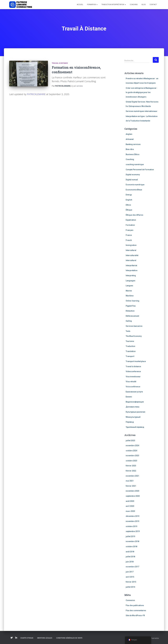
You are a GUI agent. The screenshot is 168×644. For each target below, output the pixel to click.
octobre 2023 (131, 461)
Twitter (12, 638)
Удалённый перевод (135, 427)
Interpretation (132, 270)
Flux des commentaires (136, 611)
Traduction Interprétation (114, 5)
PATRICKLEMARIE (36, 94)
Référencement (132, 316)
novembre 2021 (132, 476)
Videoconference (133, 371)
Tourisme (130, 341)
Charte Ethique (27, 638)
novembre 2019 (132, 521)
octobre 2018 (131, 547)
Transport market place (136, 361)
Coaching (134, 5)
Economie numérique (135, 185)
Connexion (130, 600)
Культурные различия (135, 412)
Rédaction (130, 311)
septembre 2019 (133, 531)
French (129, 240)
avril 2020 (130, 506)
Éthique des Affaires (134, 215)
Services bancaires (134, 326)
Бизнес (129, 397)
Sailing (129, 321)
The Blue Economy (134, 336)
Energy (129, 195)
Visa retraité (131, 382)
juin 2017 (130, 572)
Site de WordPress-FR (135, 615)
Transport (130, 356)
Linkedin (16, 638)
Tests (128, 331)
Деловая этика (132, 407)
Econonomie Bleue (134, 190)
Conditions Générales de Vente (69, 638)
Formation (92, 5)
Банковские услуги (134, 392)
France (129, 235)
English (129, 200)
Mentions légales (45, 638)
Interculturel (131, 260)
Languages (131, 281)
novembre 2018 (132, 541)
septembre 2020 (133, 496)
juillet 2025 (130, 441)
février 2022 (131, 471)
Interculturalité (132, 255)
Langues (129, 286)
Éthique (129, 210)
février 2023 (131, 466)
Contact (153, 5)
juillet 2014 (130, 587)
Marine (129, 291)
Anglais (129, 134)
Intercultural (131, 250)
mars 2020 (130, 511)
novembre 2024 (132, 446)
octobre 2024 (131, 451)
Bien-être (130, 149)
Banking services (133, 144)
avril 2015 (130, 577)
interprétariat (131, 265)
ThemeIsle (155, 638)
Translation (131, 351)
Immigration (131, 245)
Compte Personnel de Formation (140, 170)
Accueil (80, 5)
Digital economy (133, 175)
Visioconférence (133, 387)
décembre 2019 (132, 516)
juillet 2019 (130, 536)
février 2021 (131, 486)
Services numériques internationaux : (142, 111)
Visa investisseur (133, 377)
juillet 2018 (130, 557)
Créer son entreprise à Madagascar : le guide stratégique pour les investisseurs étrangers (142, 92)
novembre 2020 (132, 491)
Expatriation (131, 220)
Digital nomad (132, 180)
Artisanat (130, 139)
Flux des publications (135, 605)
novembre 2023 (132, 456)
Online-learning (132, 301)
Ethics (128, 205)
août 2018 (130, 552)
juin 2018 (130, 562)
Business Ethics (133, 154)
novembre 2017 (132, 567)
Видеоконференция (135, 402)
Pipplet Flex (131, 306)
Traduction (130, 346)
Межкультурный (133, 417)
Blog (144, 5)
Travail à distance (60, 63)
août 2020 (130, 501)
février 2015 (131, 582)
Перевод (130, 422)
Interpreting (131, 276)
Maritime (130, 296)
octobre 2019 (131, 526)
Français (130, 230)
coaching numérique (135, 164)
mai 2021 (130, 481)
